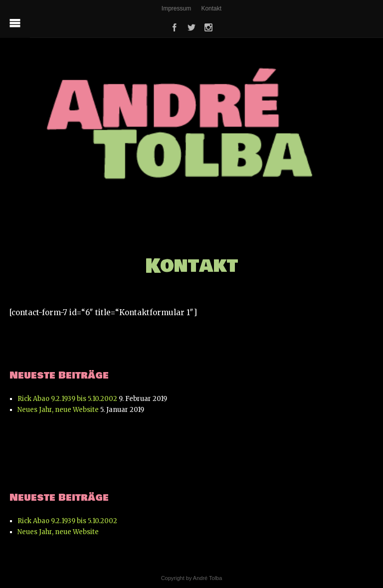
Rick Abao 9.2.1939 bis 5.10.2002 (67, 399)
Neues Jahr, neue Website (58, 410)
